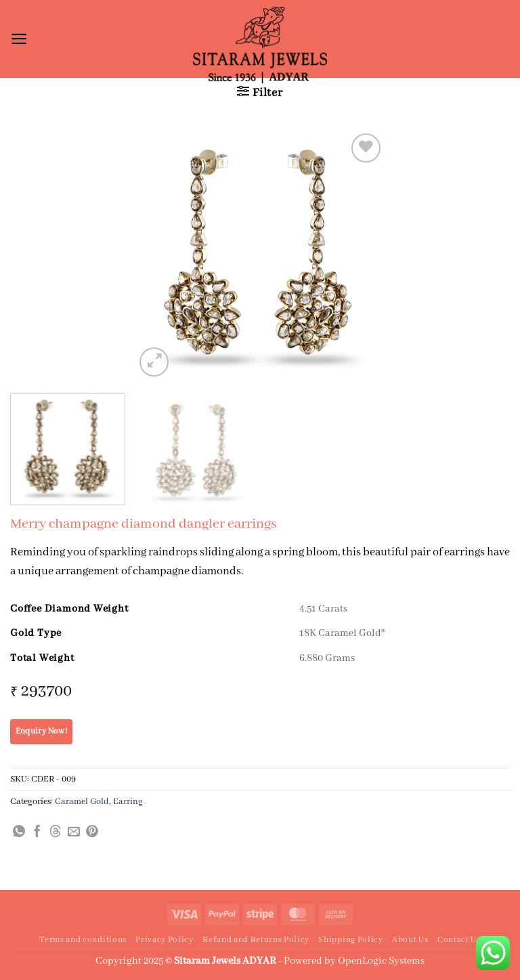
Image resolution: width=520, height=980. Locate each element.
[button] (19, 39)
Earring (128, 802)
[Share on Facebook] (37, 832)
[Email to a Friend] (74, 832)
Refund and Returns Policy (256, 940)
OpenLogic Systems (381, 961)
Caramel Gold (82, 802)
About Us (410, 940)
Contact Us (459, 940)
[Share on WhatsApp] (19, 832)
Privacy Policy (164, 940)
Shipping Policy (350, 940)
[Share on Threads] (56, 832)
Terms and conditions (83, 940)
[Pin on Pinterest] (92, 832)
